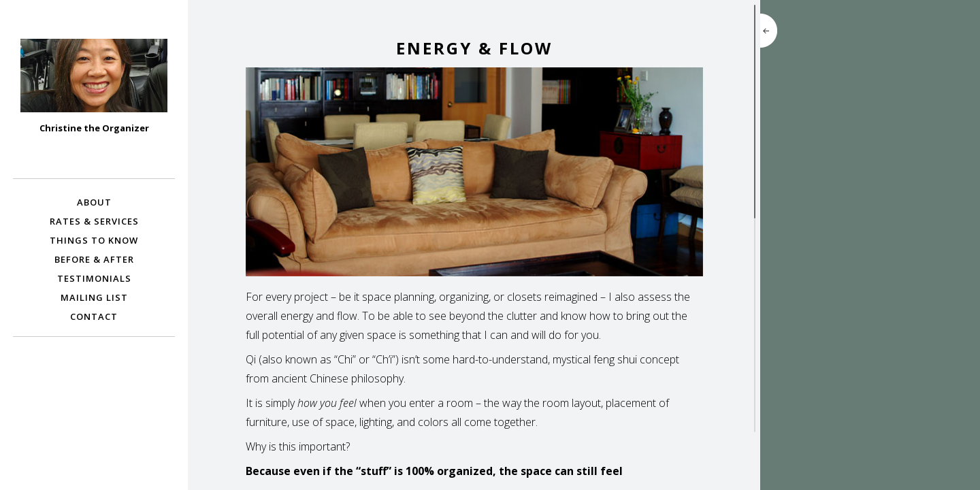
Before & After (94, 259)
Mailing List (94, 297)
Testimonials (94, 278)
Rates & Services (94, 221)
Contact (94, 316)
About (94, 202)
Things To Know (94, 240)
